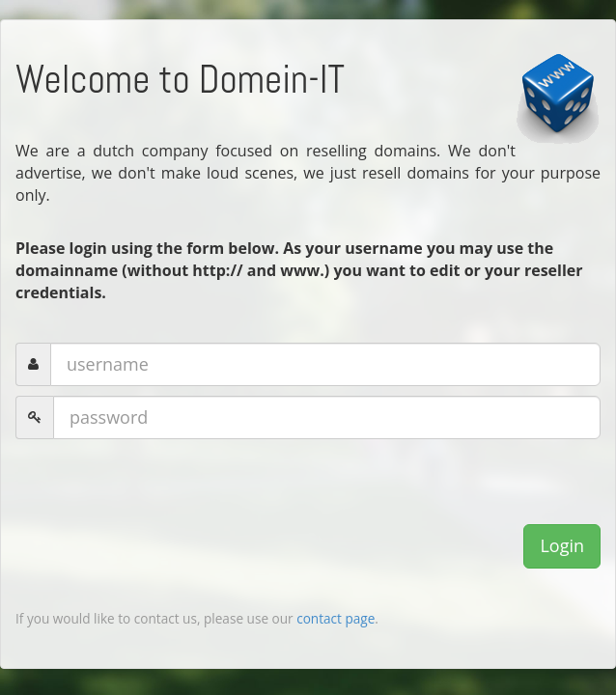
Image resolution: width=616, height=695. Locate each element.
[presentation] (162, 486)
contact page (336, 618)
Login (562, 545)
